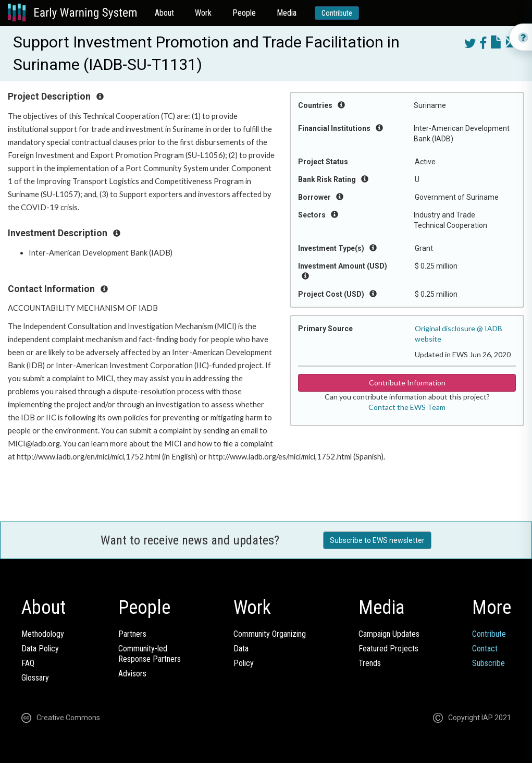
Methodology (43, 634)
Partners (132, 634)
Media (287, 13)
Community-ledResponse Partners (150, 654)
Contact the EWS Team (407, 407)
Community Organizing (270, 634)
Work (203, 13)
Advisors (132, 674)
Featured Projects (388, 649)
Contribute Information (407, 383)
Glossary (35, 678)
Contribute (337, 13)
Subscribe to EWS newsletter (377, 540)
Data (241, 649)
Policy (244, 663)
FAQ (28, 663)
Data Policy (40, 649)
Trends (370, 663)
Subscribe (488, 663)
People (244, 13)
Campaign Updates (389, 634)
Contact (485, 649)
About (164, 13)
